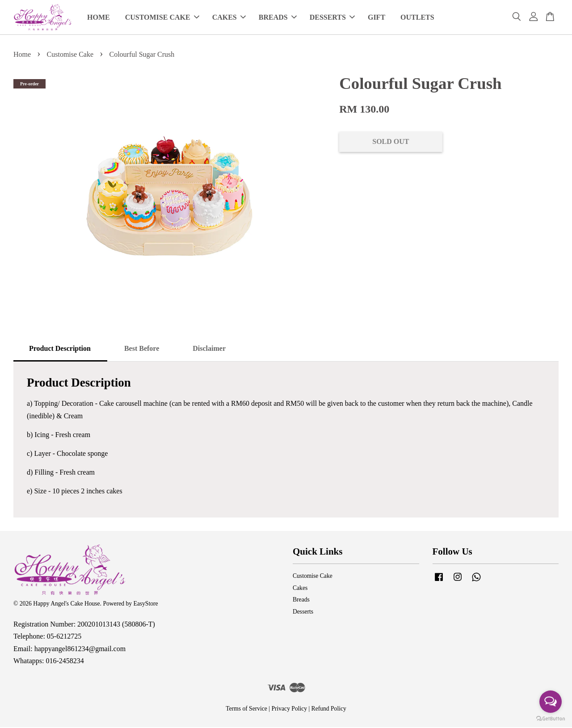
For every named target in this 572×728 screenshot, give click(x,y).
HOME (99, 18)
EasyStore (145, 604)
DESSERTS (332, 18)
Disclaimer (209, 349)
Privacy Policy (289, 709)
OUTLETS (417, 18)
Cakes (300, 589)
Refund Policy (329, 709)
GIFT (376, 18)
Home (22, 55)
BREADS (278, 18)
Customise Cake (70, 55)
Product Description (60, 349)
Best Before (142, 349)
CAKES (229, 18)
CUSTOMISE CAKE (162, 18)
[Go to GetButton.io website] (551, 719)
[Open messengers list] (551, 702)
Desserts (303, 612)
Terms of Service (246, 709)
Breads (301, 600)
